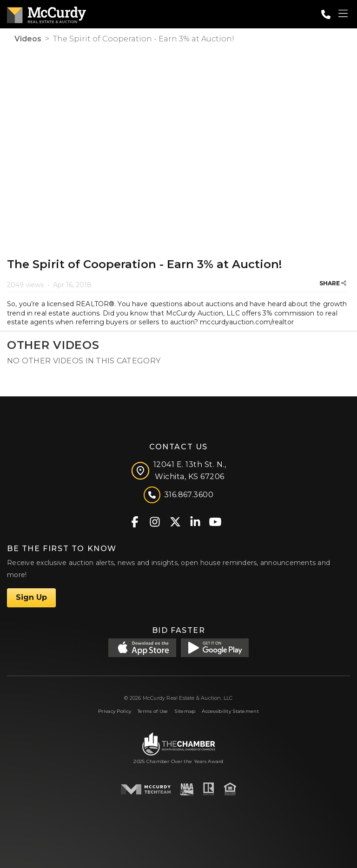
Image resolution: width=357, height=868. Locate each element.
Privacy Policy (115, 711)
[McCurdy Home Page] (46, 13)
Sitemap (185, 711)
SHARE (333, 283)
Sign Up (31, 597)
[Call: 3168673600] (326, 14)
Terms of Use (153, 711)
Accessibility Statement (230, 711)
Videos (28, 39)
